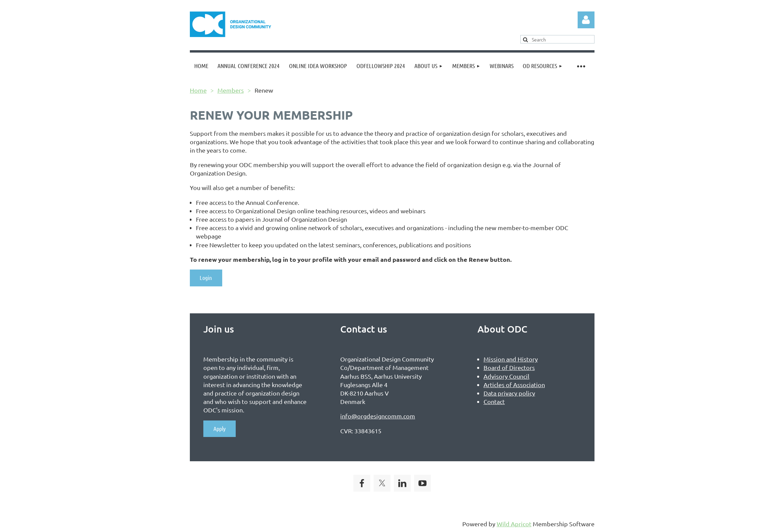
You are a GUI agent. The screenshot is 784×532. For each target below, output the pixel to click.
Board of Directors (509, 367)
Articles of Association (514, 385)
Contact (494, 401)
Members (231, 90)
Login (206, 278)
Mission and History (511, 359)
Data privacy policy (509, 393)
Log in (586, 20)
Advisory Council (506, 376)
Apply (220, 429)
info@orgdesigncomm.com (378, 416)
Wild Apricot (514, 524)
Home (198, 90)
